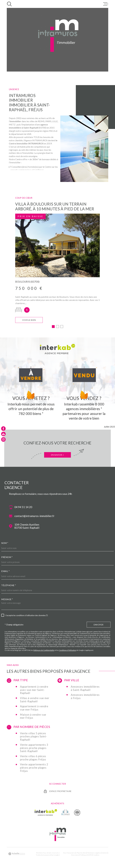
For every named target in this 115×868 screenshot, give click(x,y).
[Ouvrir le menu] (106, 4)
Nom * (5, 544)
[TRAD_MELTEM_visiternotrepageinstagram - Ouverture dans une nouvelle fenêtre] (3, 439)
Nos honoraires (69, 854)
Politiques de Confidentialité (44, 651)
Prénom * (7, 558)
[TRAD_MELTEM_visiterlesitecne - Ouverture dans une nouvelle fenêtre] (77, 813)
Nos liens (75, 856)
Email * (5, 572)
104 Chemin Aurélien (27, 527)
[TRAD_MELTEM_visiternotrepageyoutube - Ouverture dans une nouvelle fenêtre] (3, 434)
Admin (105, 854)
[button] (53, 327)
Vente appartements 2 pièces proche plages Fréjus (34, 768)
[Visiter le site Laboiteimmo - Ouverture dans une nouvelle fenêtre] (17, 854)
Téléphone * (9, 586)
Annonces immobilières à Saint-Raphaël (85, 689)
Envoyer (99, 625)
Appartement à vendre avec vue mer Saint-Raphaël (34, 691)
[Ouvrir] (9, 4)
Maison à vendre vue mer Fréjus (33, 717)
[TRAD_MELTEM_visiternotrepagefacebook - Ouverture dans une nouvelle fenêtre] (3, 429)
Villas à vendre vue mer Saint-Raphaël (35, 700)
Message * (7, 600)
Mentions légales (94, 854)
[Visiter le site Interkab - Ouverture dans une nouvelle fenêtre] (46, 813)
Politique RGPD (86, 856)
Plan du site (81, 854)
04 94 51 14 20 (23, 508)
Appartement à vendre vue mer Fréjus (34, 709)
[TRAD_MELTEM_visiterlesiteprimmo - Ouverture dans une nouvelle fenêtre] (65, 813)
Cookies (96, 856)
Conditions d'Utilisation (68, 651)
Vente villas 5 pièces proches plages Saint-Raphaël (34, 737)
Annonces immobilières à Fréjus (85, 697)
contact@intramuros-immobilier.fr (34, 517)
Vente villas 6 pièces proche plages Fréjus (33, 759)
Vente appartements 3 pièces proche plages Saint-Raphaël (34, 749)
